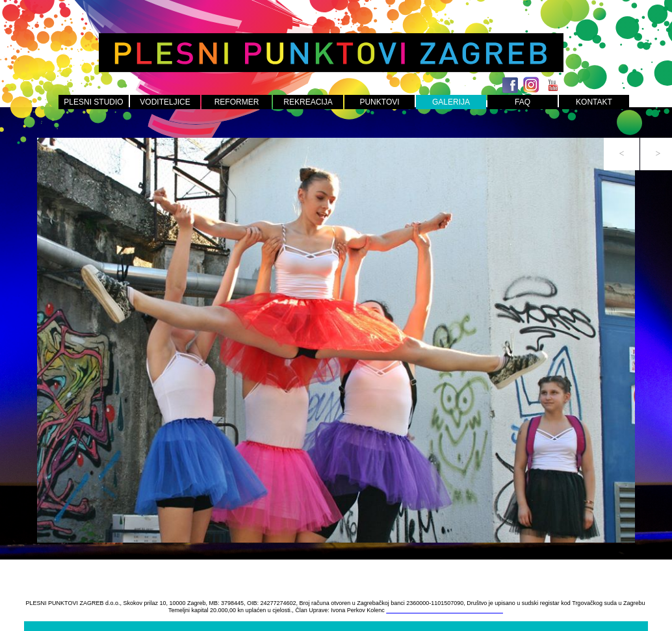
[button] (622, 154)
